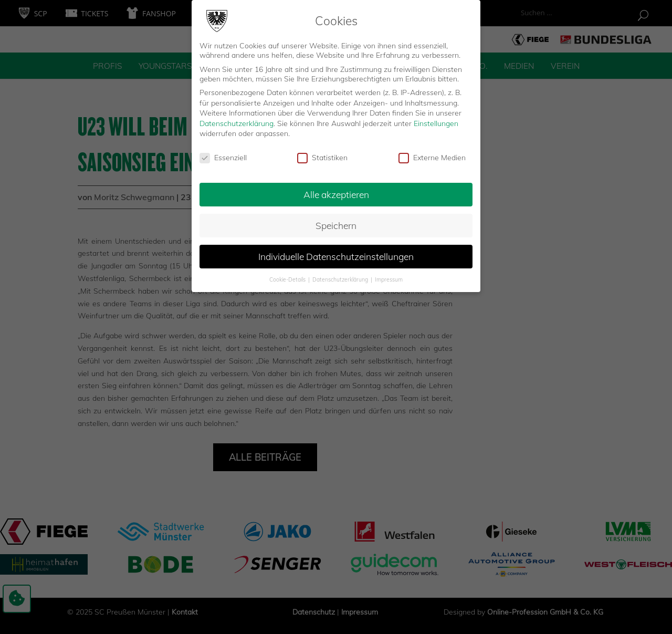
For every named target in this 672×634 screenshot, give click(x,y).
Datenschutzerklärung (237, 117)
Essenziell (223, 152)
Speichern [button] (336, 219)
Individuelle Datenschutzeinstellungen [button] (336, 250)
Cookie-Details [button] (288, 273)
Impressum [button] (389, 273)
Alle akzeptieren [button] (336, 188)
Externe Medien (432, 152)
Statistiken (322, 152)
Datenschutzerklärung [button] (341, 273)
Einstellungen (436, 117)
